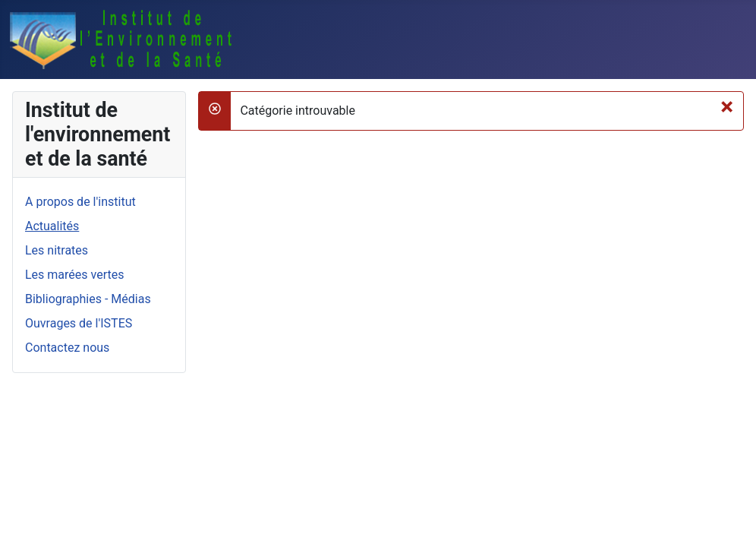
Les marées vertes (74, 275)
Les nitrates (57, 250)
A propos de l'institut (80, 202)
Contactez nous (67, 348)
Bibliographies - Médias (88, 299)
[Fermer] (727, 106)
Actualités (52, 226)
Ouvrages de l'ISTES (79, 323)
